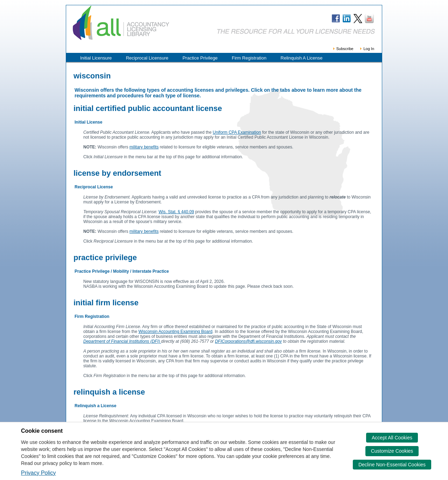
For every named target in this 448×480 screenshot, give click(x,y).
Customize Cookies (392, 451)
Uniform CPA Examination (237, 132)
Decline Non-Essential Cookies (392, 465)
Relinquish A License (302, 58)
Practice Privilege (200, 58)
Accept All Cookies (392, 438)
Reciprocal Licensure (147, 58)
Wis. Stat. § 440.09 (176, 212)
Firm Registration (249, 58)
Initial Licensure (96, 58)
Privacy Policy (38, 473)
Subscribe (343, 49)
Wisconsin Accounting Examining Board (175, 332)
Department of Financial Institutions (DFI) (122, 341)
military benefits (144, 147)
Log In (367, 49)
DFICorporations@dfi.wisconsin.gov (248, 341)
